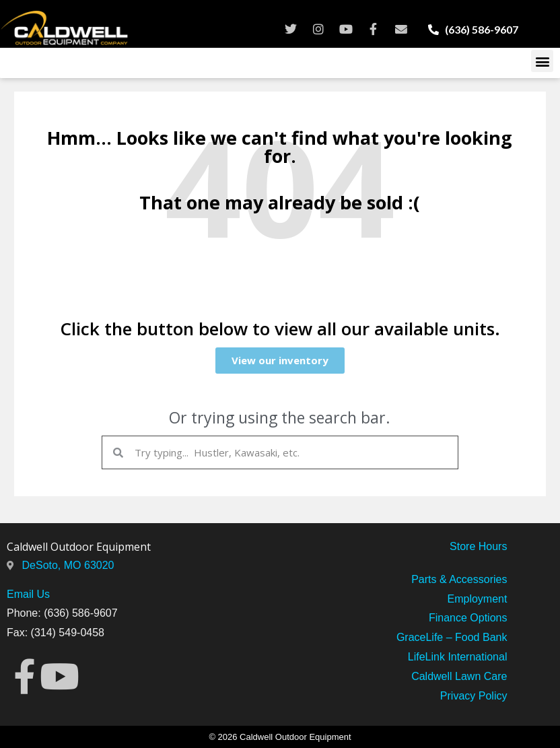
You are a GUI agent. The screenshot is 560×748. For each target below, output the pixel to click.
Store (462, 546)
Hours (491, 546)
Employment (478, 599)
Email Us (28, 594)
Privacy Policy (474, 696)
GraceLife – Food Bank (452, 637)
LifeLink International (458, 657)
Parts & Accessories (459, 579)
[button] (542, 61)
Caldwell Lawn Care (459, 676)
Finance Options (468, 618)
